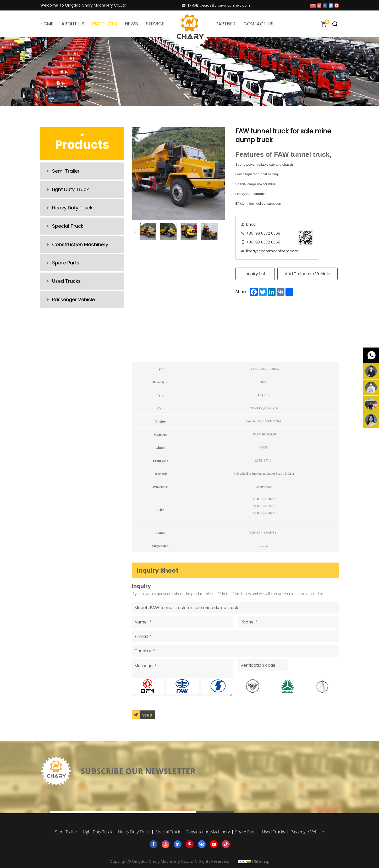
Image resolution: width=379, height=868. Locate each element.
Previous (135, 231)
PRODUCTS (105, 24)
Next (221, 231)
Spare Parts (66, 263)
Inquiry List (255, 274)
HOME (47, 24)
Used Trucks (66, 281)
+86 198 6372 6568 (263, 233)
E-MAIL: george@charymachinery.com (219, 5)
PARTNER (226, 24)
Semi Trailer (66, 171)
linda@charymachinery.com (272, 251)
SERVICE (155, 24)
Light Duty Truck (70, 189)
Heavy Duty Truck (72, 208)
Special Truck (68, 226)
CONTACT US (259, 24)
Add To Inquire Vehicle (307, 274)
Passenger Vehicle (73, 299)
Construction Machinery (80, 244)
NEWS (131, 24)
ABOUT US (73, 24)
